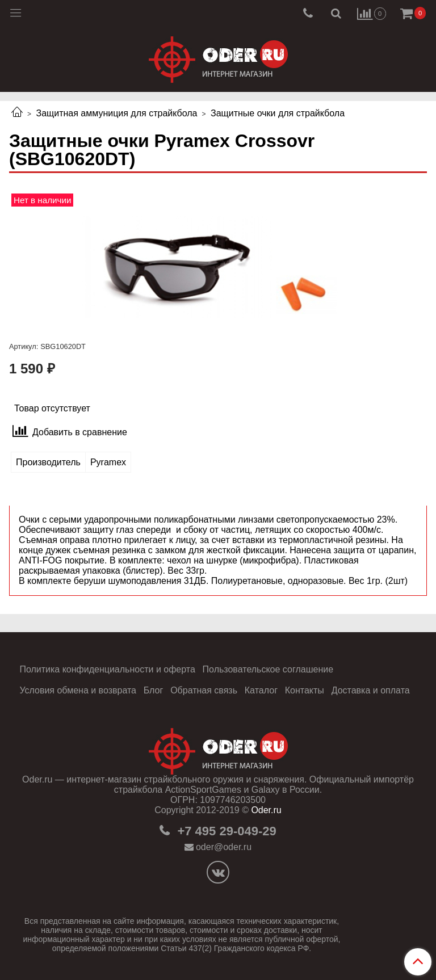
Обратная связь (204, 690)
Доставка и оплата (371, 690)
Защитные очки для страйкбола (278, 113)
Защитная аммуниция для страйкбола (116, 113)
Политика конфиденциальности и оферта (107, 669)
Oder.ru (266, 810)
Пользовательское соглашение (268, 669)
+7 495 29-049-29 (225, 831)
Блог (154, 690)
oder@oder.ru (224, 847)
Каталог (261, 690)
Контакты (305, 690)
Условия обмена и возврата (78, 690)
